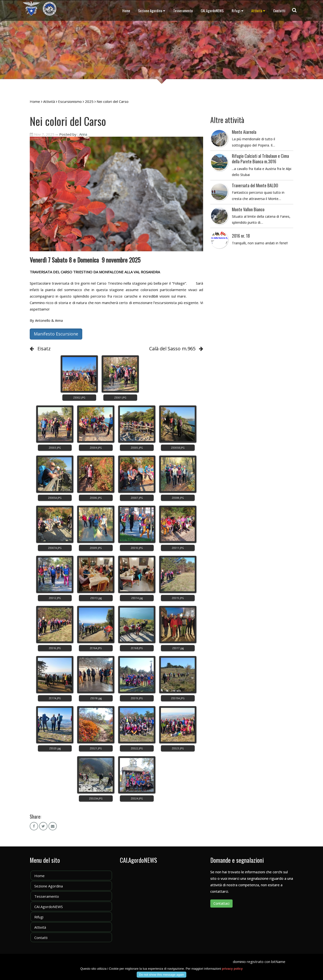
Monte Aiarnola (244, 132)
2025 (89, 101)
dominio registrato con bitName (259, 962)
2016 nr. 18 (241, 236)
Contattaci (221, 903)
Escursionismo (70, 101)
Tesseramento (183, 11)
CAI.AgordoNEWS (212, 11)
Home (126, 11)
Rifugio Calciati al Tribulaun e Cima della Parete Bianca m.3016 (260, 159)
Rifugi (238, 11)
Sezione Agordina (152, 11)
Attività (258, 11)
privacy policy (232, 969)
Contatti (279, 11)
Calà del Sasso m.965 (172, 349)
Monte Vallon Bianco (248, 209)
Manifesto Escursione (56, 334)
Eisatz (44, 349)
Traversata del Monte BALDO (255, 185)
